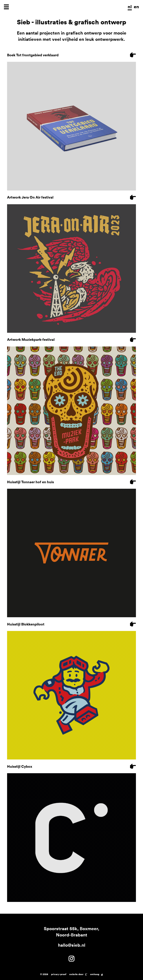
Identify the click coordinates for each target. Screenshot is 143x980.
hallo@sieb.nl (72, 945)
